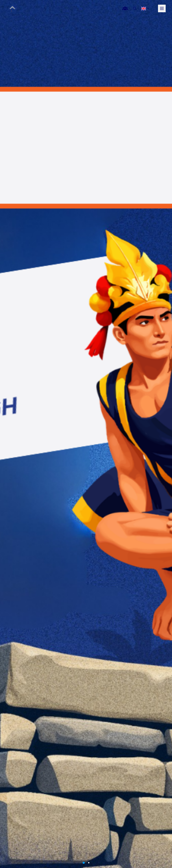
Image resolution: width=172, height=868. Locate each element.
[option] (86, 434)
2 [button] (89, 863)
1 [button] (84, 863)
